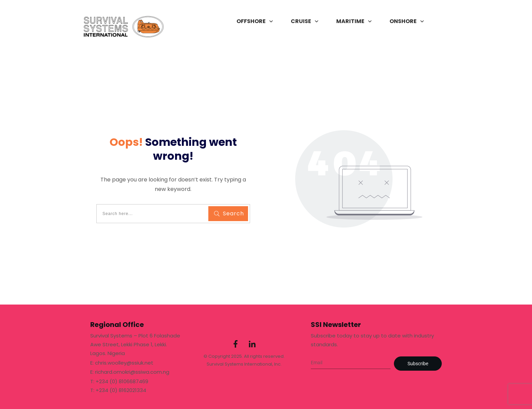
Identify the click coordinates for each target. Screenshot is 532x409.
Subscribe (418, 364)
